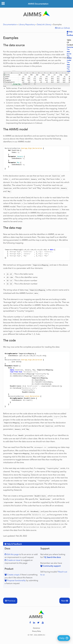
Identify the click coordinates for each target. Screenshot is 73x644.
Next (65, 601)
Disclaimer (36, 628)
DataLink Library (44, 24)
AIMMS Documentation (38, 4)
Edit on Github (63, 28)
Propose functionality (16, 580)
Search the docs (53, 557)
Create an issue (13, 560)
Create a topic (13, 575)
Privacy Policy (36, 631)
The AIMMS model (69, 58)
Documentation (10, 24)
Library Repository (27, 24)
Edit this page (13, 554)
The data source (69, 52)
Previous (10, 601)
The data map (68, 65)
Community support (51, 566)
